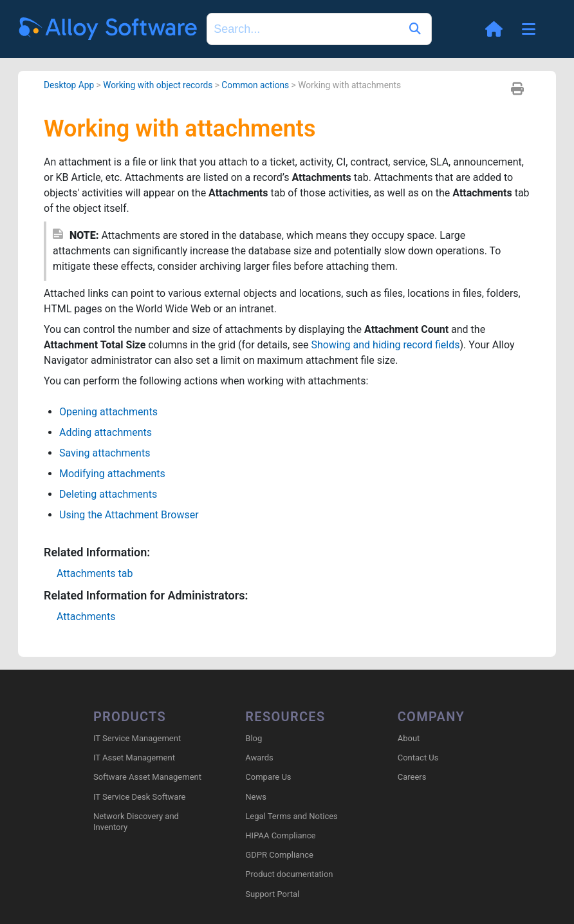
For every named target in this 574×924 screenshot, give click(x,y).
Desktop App (69, 85)
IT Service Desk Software (139, 797)
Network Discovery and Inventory (136, 822)
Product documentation (289, 874)
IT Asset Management (134, 758)
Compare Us (268, 777)
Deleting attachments (108, 494)
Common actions (255, 85)
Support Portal (272, 894)
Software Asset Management (147, 777)
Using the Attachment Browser (129, 515)
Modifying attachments (112, 474)
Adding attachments (106, 432)
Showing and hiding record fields (385, 345)
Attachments (86, 617)
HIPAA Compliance (280, 835)
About (409, 738)
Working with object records (158, 85)
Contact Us (418, 758)
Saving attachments (105, 453)
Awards (259, 758)
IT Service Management (137, 738)
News (256, 797)
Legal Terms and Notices (291, 816)
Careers (412, 777)
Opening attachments (108, 412)
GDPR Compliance (279, 855)
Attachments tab (95, 573)
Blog (254, 738)
